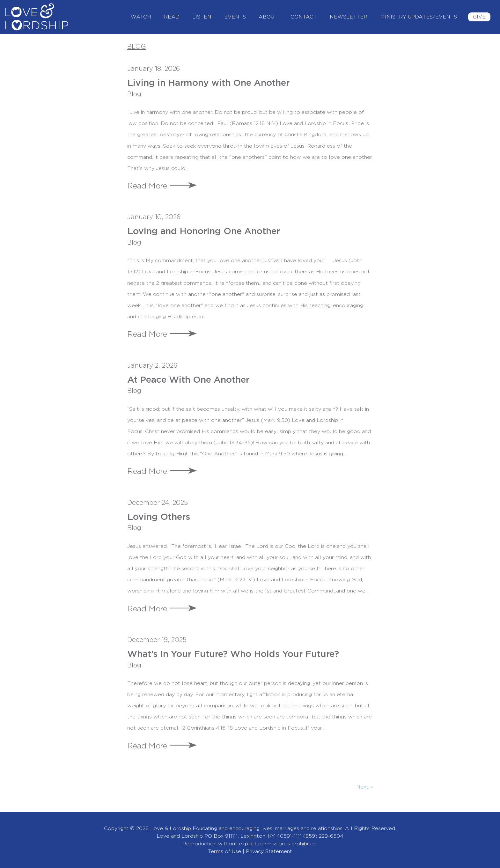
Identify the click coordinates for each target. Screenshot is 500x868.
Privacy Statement (269, 851)
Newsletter (349, 17)
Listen (202, 17)
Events (235, 17)
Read (172, 17)
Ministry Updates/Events (419, 17)
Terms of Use (224, 851)
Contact (304, 17)
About (268, 17)
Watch (141, 17)
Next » (364, 787)
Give (479, 17)
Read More (147, 186)
